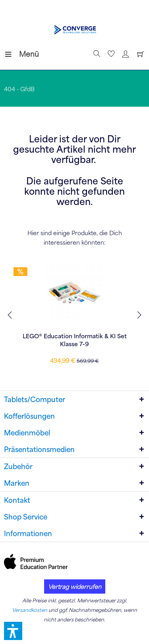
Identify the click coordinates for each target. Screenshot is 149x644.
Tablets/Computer (35, 399)
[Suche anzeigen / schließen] (96, 54)
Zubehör (18, 466)
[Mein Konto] (124, 54)
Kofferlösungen (29, 416)
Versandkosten (30, 610)
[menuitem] (12, 54)
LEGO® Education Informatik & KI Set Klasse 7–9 (75, 340)
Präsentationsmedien (39, 449)
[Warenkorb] (139, 54)
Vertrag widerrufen (75, 586)
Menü (14, 53)
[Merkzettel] (110, 54)
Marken (17, 483)
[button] (13, 631)
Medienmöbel (27, 433)
